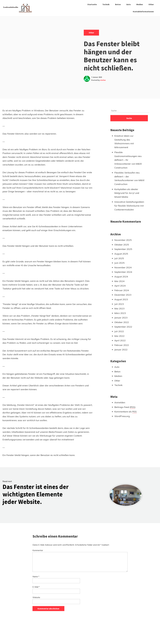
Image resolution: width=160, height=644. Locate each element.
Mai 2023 (119, 309)
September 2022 (123, 327)
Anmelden (120, 402)
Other (151, 4)
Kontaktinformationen (143, 11)
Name (36, 576)
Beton (118, 4)
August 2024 (121, 277)
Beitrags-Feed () (125, 407)
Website (36, 597)
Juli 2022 (119, 331)
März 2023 (120, 313)
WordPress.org (122, 416)
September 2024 (123, 272)
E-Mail (36, 587)
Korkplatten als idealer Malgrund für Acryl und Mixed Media (127, 193)
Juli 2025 (119, 258)
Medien (140, 4)
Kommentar (38, 550)
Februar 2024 (122, 290)
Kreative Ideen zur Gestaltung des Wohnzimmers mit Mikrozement (124, 142)
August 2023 (121, 299)
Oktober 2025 (122, 245)
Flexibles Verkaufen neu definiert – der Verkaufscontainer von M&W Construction (129, 178)
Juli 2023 (119, 304)
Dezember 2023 (123, 295)
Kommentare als (125, 412)
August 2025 (121, 254)
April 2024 (120, 286)
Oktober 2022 (122, 322)
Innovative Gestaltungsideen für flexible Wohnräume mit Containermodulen (129, 206)
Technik (106, 4)
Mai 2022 (119, 336)
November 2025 (123, 240)
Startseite (92, 4)
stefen (103, 80)
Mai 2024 (119, 281)
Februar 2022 (122, 345)
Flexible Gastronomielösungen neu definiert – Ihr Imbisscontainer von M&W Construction (128, 160)
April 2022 (120, 340)
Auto (129, 4)
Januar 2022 (121, 350)
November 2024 (123, 267)
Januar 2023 (121, 318)
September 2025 (123, 249)
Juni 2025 (119, 263)
